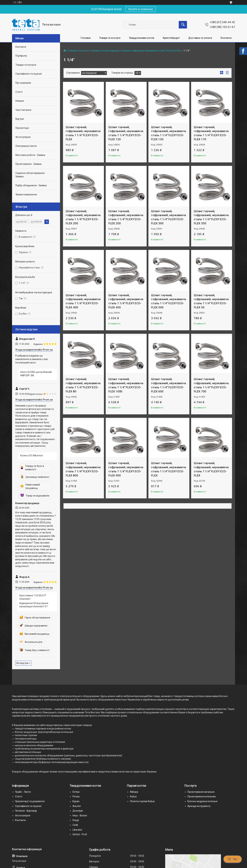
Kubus (133, 796)
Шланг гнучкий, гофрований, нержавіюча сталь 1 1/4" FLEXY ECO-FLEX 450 (126, 301)
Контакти (226, 38)
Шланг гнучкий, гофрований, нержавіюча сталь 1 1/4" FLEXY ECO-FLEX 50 (211, 301)
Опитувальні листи (26, 146)
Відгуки (20, 119)
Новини (20, 101)
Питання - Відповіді (26, 811)
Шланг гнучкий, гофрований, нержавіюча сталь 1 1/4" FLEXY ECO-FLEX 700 (211, 385)
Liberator (77, 830)
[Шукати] (183, 25)
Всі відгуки (22, 663)
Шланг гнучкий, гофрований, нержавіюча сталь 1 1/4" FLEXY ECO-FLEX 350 (211, 217)
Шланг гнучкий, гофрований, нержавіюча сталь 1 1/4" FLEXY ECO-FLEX (83, 133)
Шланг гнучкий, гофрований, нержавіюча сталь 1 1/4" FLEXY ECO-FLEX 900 (126, 469)
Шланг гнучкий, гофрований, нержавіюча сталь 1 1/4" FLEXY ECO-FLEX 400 (83, 301)
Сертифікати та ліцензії (29, 74)
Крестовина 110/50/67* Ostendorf (33, 597)
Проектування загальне (201, 792)
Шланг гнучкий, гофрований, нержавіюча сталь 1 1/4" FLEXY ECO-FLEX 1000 (126, 385)
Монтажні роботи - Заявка (30, 155)
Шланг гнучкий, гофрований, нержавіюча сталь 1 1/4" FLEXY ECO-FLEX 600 (169, 385)
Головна (86, 38)
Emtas (76, 792)
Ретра (76, 796)
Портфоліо (21, 56)
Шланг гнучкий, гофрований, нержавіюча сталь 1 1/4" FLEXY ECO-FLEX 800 (83, 469)
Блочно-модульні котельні (202, 801)
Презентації (22, 128)
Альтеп (77, 806)
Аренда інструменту (199, 806)
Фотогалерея (23, 137)
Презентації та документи (30, 801)
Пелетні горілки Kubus (142, 801)
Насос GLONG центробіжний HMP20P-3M (36, 374)
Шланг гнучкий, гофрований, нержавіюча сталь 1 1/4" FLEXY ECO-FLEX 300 (169, 217)
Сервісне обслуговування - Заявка (31, 175)
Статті (19, 92)
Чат (233, 859)
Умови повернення (26, 194)
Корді (76, 820)
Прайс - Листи (23, 792)
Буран (76, 801)
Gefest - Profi (80, 834)
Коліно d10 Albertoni (32, 456)
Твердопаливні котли (142, 38)
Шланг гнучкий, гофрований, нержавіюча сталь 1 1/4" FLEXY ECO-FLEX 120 (126, 133)
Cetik (75, 825)
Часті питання (23, 110)
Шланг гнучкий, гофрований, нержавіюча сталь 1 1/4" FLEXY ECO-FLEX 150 (169, 133)
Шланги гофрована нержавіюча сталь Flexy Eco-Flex (152, 51)
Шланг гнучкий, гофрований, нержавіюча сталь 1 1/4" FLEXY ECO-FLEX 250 (126, 217)
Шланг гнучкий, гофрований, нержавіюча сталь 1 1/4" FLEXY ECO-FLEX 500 (169, 301)
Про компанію (23, 83)
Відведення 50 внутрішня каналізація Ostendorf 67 (34, 605)
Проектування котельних (202, 796)
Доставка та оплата (200, 38)
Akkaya (134, 792)
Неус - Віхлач (80, 816)
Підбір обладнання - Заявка (31, 185)
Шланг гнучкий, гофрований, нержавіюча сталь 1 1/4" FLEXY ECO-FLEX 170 (211, 133)
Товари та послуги (110, 38)
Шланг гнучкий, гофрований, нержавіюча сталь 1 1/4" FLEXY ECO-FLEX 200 (83, 217)
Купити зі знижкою (141, 9)
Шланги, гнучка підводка (106, 51)
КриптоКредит (171, 38)
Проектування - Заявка (28, 164)
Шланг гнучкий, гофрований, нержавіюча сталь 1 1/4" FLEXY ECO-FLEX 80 (83, 385)
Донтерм (78, 811)
